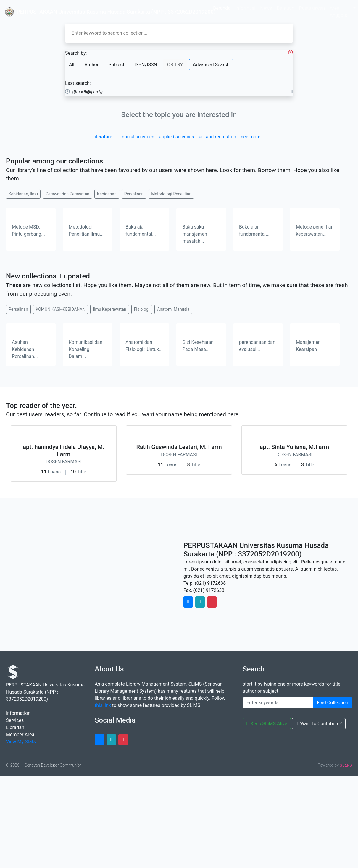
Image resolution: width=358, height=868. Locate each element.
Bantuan (285, 8)
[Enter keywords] (278, 703)
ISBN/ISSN (146, 65)
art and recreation (217, 137)
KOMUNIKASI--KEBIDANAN (61, 309)
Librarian (15, 727)
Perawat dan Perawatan (67, 194)
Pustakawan (312, 8)
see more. (251, 137)
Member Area (20, 735)
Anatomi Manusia (173, 309)
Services (15, 720)
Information (18, 713)
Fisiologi (142, 309)
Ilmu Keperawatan (109, 309)
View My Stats (21, 742)
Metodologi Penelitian (171, 194)
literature (103, 137)
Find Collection (333, 703)
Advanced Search (211, 65)
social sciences (138, 137)
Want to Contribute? (319, 724)
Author (91, 65)
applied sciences (176, 137)
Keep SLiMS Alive (267, 724)
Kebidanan (107, 194)
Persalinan (134, 194)
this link (103, 705)
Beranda (222, 8)
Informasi (245, 8)
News (266, 8)
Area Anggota (338, 12)
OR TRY (175, 65)
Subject (116, 65)
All (72, 65)
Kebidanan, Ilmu (23, 194)
